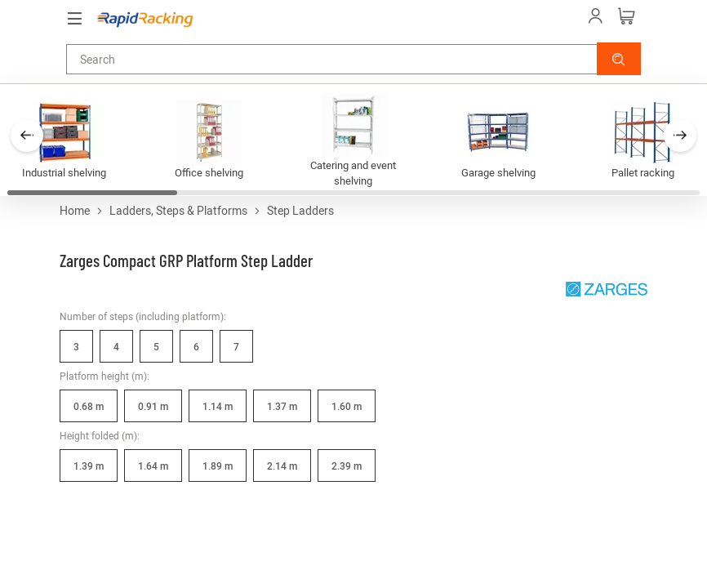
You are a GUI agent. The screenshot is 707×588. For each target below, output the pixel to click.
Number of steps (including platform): (143, 316)
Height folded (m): (100, 435)
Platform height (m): (104, 376)
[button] (619, 59)
